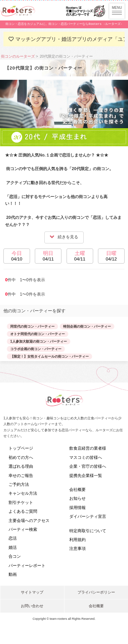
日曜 (111, 257)
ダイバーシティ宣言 (88, 516)
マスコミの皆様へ (86, 458)
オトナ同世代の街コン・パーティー (38, 334)
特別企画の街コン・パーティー (87, 326)
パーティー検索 (23, 529)
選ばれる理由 (21, 466)
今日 (17, 257)
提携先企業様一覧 (86, 476)
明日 (48, 257)
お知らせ (77, 498)
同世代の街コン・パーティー (32, 326)
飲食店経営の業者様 (88, 448)
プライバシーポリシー (96, 592)
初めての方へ (21, 458)
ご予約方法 (19, 484)
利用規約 (77, 540)
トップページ (21, 448)
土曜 (80, 257)
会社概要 (77, 490)
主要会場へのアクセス (29, 521)
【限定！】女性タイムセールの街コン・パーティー (49, 356)
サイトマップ (32, 592)
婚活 (13, 548)
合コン (15, 556)
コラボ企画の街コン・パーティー (36, 349)
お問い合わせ (32, 606)
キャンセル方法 (23, 493)
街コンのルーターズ (18, 56)
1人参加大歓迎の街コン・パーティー (39, 341)
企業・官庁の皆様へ (88, 466)
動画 (13, 574)
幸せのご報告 (21, 476)
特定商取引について (88, 531)
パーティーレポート (27, 566)
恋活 (13, 538)
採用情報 (77, 508)
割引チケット (21, 503)
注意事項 (77, 549)
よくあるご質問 (23, 511)
